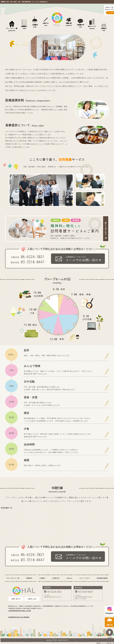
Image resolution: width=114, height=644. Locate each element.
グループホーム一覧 (12, 30)
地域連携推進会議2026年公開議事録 (19, 617)
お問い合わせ (16, 599)
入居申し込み (32, 599)
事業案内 (24, 27)
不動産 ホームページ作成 (103, 643)
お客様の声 (80, 26)
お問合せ (104, 29)
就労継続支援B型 (102, 578)
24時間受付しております (85, 259)
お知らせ (46, 24)
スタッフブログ (84, 578)
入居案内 (35, 26)
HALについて (92, 27)
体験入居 (69, 24)
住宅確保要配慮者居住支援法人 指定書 (20, 611)
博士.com (112, 643)
